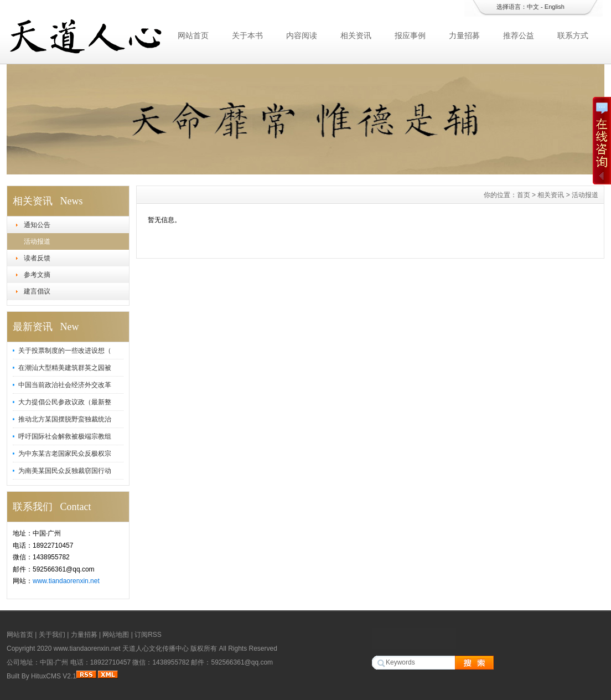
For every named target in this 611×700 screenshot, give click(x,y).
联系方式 (573, 35)
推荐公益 (519, 35)
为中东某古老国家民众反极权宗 (65, 454)
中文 (533, 7)
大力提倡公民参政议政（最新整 (65, 402)
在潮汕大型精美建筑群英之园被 (65, 368)
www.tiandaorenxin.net (66, 581)
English (555, 7)
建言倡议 (37, 291)
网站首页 (193, 35)
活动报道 (37, 241)
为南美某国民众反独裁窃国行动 (65, 471)
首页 (524, 195)
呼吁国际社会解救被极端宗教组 (65, 436)
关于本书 (247, 35)
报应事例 (410, 35)
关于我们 (52, 635)
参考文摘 (37, 275)
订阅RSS (148, 635)
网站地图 (116, 635)
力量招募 (464, 35)
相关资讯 (356, 35)
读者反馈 (37, 258)
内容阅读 (302, 35)
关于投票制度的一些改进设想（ (65, 351)
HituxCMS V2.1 (54, 676)
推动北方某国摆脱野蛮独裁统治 (65, 419)
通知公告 (37, 225)
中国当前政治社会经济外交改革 (65, 385)
